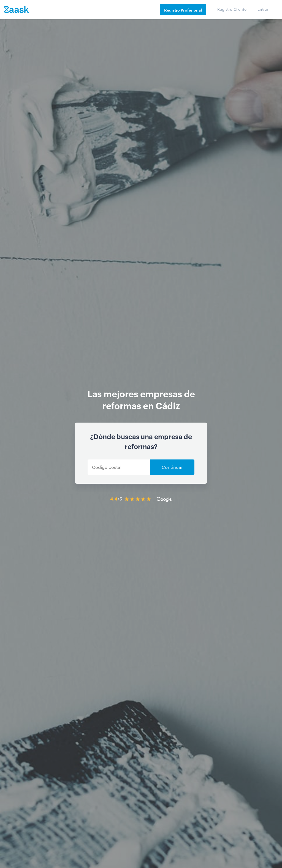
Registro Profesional (183, 10)
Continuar (172, 467)
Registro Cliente (232, 9)
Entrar (263, 9)
